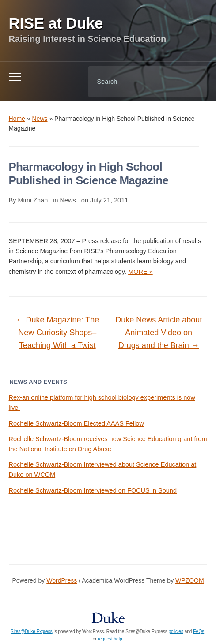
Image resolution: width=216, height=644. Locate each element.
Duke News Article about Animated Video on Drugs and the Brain (159, 333)
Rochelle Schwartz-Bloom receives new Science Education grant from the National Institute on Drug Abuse (108, 444)
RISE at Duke (56, 23)
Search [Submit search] (193, 82)
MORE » (140, 272)
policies (176, 631)
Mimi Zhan (33, 200)
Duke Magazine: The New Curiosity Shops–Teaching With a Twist (57, 333)
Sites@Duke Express (32, 631)
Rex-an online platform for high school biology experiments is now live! (102, 402)
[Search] (136, 82)
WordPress (62, 580)
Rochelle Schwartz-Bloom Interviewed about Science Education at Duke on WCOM (103, 470)
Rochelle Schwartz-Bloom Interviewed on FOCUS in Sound (93, 490)
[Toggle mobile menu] (15, 77)
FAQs (199, 631)
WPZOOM (190, 580)
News (40, 119)
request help (110, 639)
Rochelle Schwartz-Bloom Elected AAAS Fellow (76, 423)
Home (17, 119)
